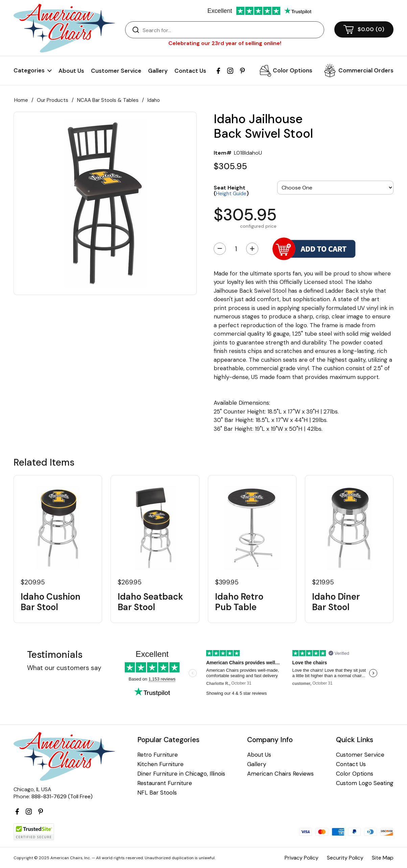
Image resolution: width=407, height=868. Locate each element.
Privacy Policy (302, 858)
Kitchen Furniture (160, 764)
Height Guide (231, 194)
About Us (71, 71)
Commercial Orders (366, 70)
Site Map (383, 858)
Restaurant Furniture (165, 783)
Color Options (293, 70)
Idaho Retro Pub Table (239, 602)
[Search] (231, 30)
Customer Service (116, 71)
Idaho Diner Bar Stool (336, 602)
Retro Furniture (158, 755)
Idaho (154, 100)
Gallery (158, 71)
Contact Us (190, 71)
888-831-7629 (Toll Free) (62, 796)
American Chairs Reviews (280, 774)
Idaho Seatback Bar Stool (150, 602)
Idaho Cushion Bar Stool (51, 602)
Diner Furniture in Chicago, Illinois (181, 774)
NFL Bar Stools (157, 793)
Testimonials (55, 655)
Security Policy (345, 858)
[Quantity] (236, 249)
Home (21, 100)
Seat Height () (231, 190)
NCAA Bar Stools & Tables (108, 100)
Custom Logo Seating (365, 783)
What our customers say (64, 668)
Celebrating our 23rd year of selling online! (225, 43)
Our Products (53, 100)
